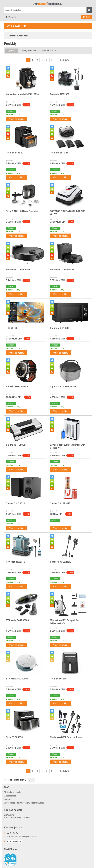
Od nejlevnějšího (29, 51)
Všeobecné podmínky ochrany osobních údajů (24, 803)
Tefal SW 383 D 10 (59, 153)
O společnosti (10, 796)
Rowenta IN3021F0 (16, 562)
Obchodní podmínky (13, 792)
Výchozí (11, 51)
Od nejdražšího (49, 51)
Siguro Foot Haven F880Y (63, 386)
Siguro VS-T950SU (16, 445)
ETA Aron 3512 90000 (17, 679)
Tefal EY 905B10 (14, 737)
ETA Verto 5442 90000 (17, 620)
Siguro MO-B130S (59, 328)
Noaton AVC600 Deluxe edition (66, 737)
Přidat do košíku (16, 119)
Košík (88, 17)
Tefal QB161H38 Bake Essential (22, 211)
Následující (65, 60)
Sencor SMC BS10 (15, 503)
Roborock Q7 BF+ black (62, 270)
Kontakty (8, 799)
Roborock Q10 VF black (18, 270)
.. (56, 60)
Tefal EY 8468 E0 (14, 153)
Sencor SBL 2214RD (60, 503)
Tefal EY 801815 (58, 679)
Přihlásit (12, 17)
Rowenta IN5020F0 (60, 94)
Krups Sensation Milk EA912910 (22, 94)
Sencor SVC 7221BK (60, 562)
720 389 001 (13, 833)
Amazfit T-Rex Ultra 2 (17, 386)
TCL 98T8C (12, 328)
